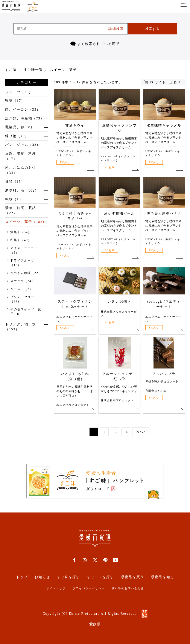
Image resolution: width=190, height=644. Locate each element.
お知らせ (42, 577)
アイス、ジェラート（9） (26, 251)
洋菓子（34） (21, 233)
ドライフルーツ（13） (22, 263)
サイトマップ (56, 588)
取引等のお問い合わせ (128, 588)
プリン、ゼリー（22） (22, 300)
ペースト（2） (22, 289)
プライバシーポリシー (89, 588)
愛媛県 (95, 624)
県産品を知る (163, 577)
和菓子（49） (21, 241)
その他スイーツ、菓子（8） (26, 312)
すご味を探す (68, 577)
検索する (152, 29)
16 (126, 432)
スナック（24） (23, 281)
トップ (22, 577)
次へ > (141, 432)
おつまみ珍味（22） (26, 273)
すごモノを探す (100, 577)
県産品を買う (132, 577)
